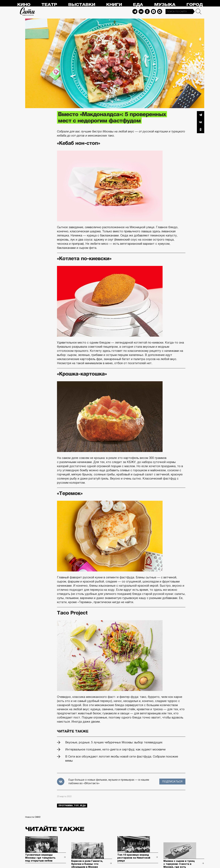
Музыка (165, 5)
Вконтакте (201, 122)
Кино (24, 5)
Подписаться (172, 782)
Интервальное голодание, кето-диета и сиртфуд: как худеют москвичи (115, 749)
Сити (28, 11)
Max (160, 11)
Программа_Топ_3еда (72, 806)
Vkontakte (141, 11)
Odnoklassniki (147, 11)
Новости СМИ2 (33, 817)
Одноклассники (201, 129)
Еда (138, 5)
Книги (114, 5)
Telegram (135, 11)
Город (195, 5)
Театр (49, 5)
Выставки (82, 5)
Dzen (153, 11)
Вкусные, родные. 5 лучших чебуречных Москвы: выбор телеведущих (114, 742)
